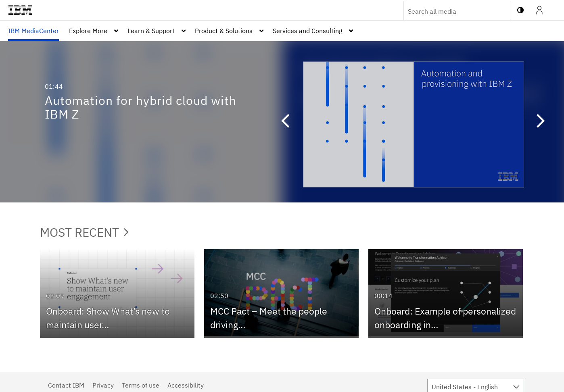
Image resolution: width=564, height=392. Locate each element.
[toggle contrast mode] (520, 10)
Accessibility (186, 385)
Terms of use (141, 385)
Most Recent (84, 232)
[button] (281, 122)
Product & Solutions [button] (224, 31)
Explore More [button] (88, 31)
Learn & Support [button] (151, 31)
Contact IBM (66, 385)
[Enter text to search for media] (448, 11)
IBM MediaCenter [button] (33, 31)
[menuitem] (33, 31)
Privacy (103, 385)
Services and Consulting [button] (307, 31)
